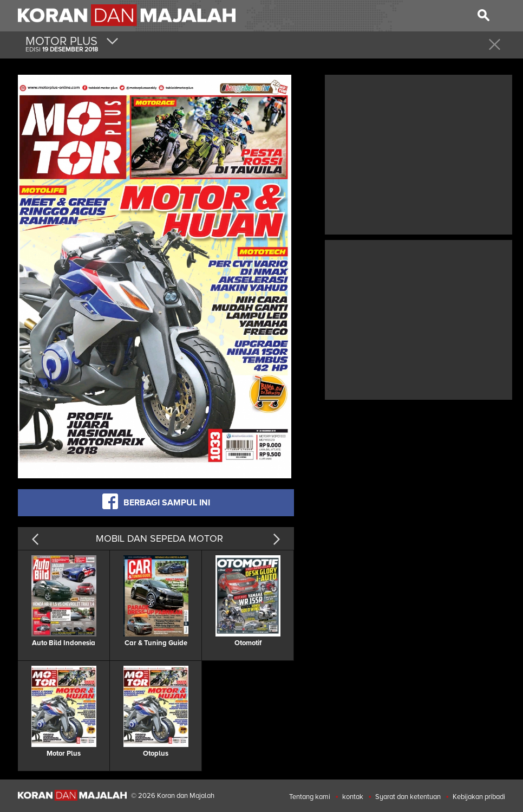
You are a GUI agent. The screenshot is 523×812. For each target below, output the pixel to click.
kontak (353, 797)
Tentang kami (310, 797)
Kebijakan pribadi (479, 797)
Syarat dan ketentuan (408, 797)
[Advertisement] (419, 153)
